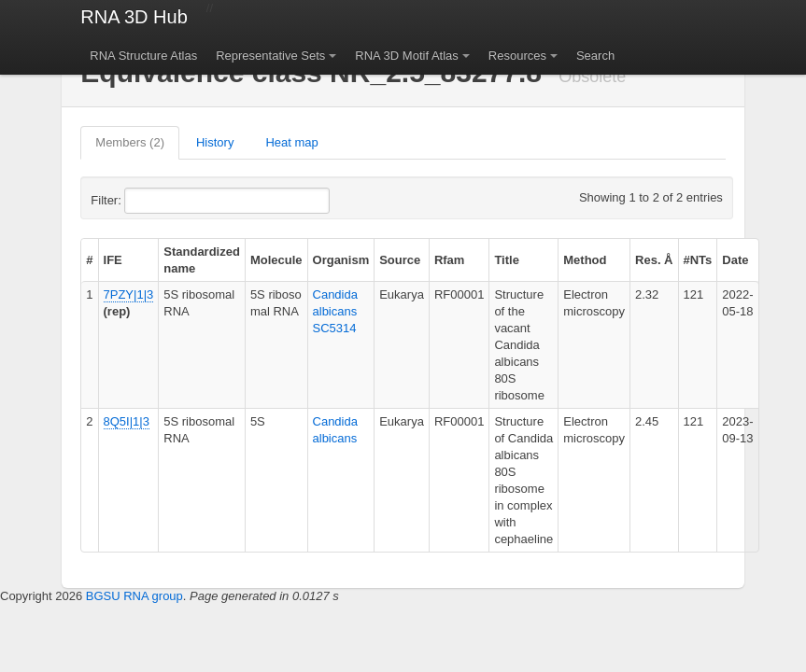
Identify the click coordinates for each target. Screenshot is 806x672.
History (215, 142)
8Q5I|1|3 (127, 421)
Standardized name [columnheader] (202, 260)
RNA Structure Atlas (143, 56)
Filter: (151, 201)
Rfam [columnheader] (450, 260)
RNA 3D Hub (134, 17)
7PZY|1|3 (129, 294)
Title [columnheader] (507, 260)
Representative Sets (270, 56)
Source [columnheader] (400, 260)
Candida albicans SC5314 (335, 311)
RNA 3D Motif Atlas (407, 56)
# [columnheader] (89, 260)
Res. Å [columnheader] (654, 260)
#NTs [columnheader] (698, 260)
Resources (517, 56)
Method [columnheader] (585, 260)
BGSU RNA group (134, 596)
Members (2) (130, 142)
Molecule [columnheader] (276, 260)
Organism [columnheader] (341, 260)
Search (595, 56)
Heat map (291, 142)
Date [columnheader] (735, 260)
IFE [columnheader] (113, 260)
